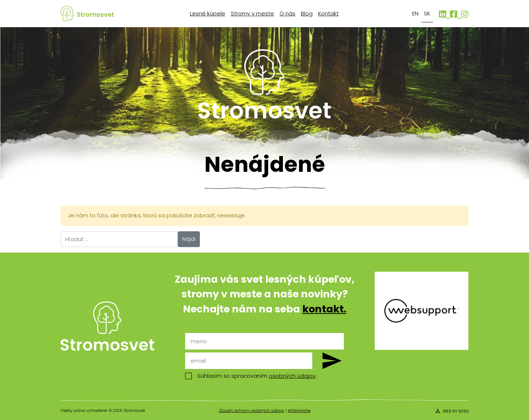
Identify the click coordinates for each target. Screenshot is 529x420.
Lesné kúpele (208, 13)
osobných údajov (292, 376)
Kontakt (328, 13)
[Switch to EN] (415, 14)
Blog (307, 13)
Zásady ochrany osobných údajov (252, 411)
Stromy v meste (252, 13)
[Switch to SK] (427, 14)
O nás (287, 13)
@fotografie (299, 411)
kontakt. (324, 309)
